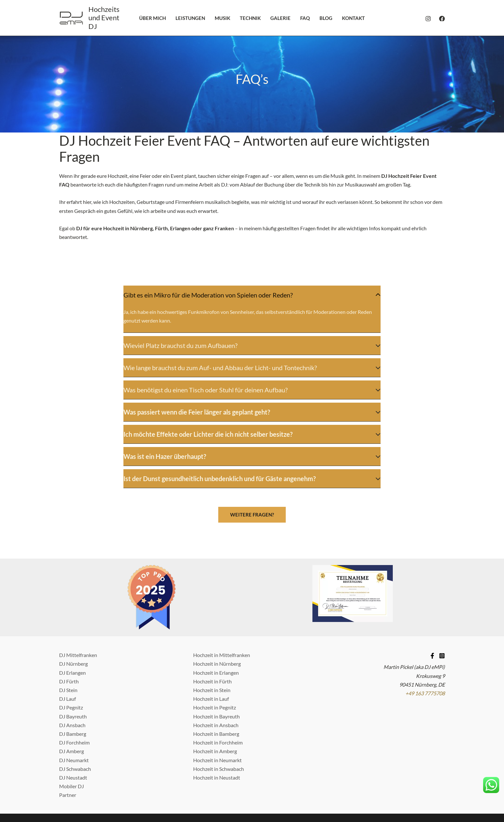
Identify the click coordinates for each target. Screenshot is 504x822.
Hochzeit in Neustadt (217, 749)
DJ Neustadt (73, 749)
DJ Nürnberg (73, 635)
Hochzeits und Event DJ (104, 18)
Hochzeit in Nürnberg (217, 635)
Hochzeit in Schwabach (219, 740)
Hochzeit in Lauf (211, 670)
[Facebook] (442, 19)
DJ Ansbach (72, 696)
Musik (222, 18)
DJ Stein (68, 662)
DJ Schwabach (75, 740)
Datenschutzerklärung (255, 798)
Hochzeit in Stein (212, 662)
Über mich (153, 18)
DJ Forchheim (74, 714)
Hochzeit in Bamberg (216, 705)
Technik (250, 18)
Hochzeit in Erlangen (216, 644)
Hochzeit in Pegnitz (215, 679)
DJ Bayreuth (73, 688)
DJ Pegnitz (71, 679)
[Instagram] (428, 19)
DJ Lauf (67, 670)
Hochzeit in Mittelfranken (222, 627)
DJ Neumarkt (74, 731)
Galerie (280, 18)
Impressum (213, 798)
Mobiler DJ (72, 758)
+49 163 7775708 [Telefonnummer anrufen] (425, 665)
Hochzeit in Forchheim (218, 714)
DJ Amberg (72, 723)
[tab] (252, 295)
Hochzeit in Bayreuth (216, 688)
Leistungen (190, 18)
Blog (326, 18)
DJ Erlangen (72, 644)
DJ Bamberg (73, 705)
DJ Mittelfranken (78, 627)
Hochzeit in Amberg (215, 723)
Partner (68, 767)
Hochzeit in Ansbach (216, 696)
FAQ (305, 18)
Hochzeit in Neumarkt (217, 731)
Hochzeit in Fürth (212, 653)
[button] (252, 486)
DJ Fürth (69, 653)
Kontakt (353, 18)
